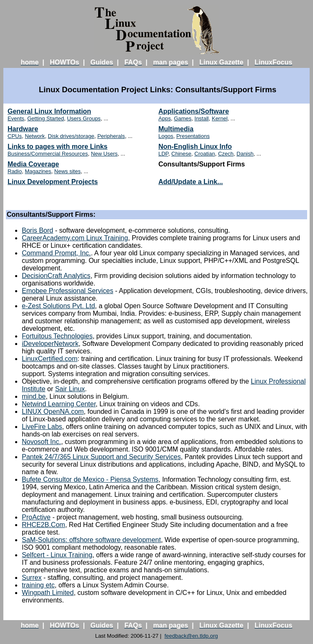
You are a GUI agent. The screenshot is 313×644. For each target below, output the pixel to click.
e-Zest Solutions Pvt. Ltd (58, 306)
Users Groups (84, 118)
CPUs (15, 136)
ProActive (36, 517)
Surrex (32, 578)
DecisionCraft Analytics (56, 276)
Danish (245, 154)
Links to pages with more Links (57, 147)
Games (183, 118)
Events (16, 118)
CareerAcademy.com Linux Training (75, 238)
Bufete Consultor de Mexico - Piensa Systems (90, 479)
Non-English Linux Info (195, 147)
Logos (166, 136)
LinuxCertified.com (50, 359)
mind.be (34, 396)
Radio (15, 171)
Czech (226, 154)
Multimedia (176, 129)
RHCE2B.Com (43, 525)
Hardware (23, 129)
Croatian (205, 154)
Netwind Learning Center (59, 404)
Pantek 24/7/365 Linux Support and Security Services (101, 457)
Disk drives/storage (71, 136)
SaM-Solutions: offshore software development (91, 540)
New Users (104, 154)
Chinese (181, 154)
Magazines (38, 171)
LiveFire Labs (42, 427)
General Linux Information (49, 111)
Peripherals (111, 136)
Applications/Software (194, 111)
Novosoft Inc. (41, 442)
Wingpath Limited (48, 593)
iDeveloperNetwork (50, 344)
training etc (38, 585)
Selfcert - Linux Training (57, 555)
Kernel (220, 118)
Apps (165, 118)
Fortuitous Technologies (57, 336)
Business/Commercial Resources (48, 154)
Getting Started (46, 118)
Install (202, 118)
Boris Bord (38, 230)
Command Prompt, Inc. (56, 253)
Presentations (193, 136)
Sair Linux (70, 389)
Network (35, 136)
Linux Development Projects (53, 182)
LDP (164, 154)
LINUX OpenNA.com (53, 412)
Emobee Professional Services (68, 291)
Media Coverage (33, 164)
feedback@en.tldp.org (191, 636)
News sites (67, 171)
